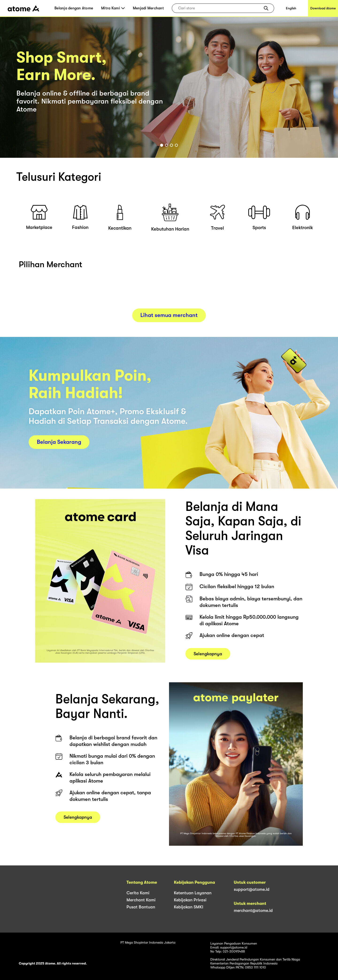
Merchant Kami (141, 900)
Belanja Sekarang (59, 442)
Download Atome (323, 8)
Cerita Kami (138, 893)
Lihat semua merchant (169, 315)
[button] (266, 8)
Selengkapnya (208, 665)
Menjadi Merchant (148, 8)
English (291, 8)
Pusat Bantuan (141, 907)
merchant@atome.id (253, 911)
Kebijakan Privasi (190, 900)
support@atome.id (252, 889)
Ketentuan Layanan (193, 893)
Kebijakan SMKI (189, 907)
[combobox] (220, 8)
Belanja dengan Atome (74, 8)
